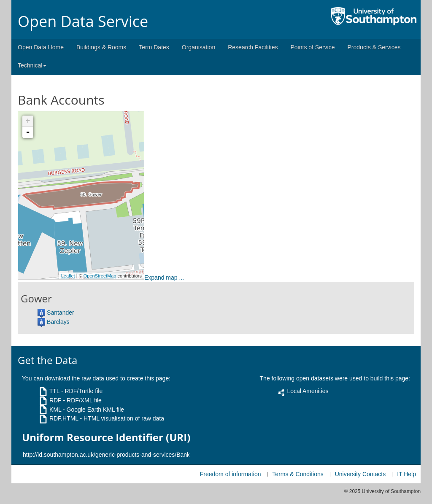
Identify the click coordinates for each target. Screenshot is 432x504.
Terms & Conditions (298, 474)
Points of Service (312, 47)
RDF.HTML (64, 418)
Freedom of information (231, 474)
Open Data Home (41, 47)
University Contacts (360, 474)
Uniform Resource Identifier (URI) (106, 437)
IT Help (406, 474)
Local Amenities (308, 391)
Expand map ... (164, 278)
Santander (61, 313)
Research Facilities (253, 47)
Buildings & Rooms (101, 47)
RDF (55, 400)
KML (55, 410)
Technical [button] (32, 65)
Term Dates (154, 47)
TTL (54, 391)
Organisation (198, 47)
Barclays (58, 322)
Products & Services (374, 47)
